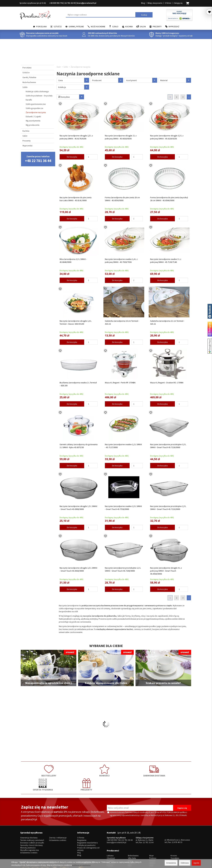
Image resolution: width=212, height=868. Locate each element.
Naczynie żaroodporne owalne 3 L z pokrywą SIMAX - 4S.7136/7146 (166, 261)
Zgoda (196, 863)
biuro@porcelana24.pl (87, 3)
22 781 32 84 (148, 825)
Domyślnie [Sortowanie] (70, 97)
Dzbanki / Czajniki (33, 117)
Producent (108, 80)
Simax (173, 843)
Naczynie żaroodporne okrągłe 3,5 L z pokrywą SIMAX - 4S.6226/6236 (167, 137)
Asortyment (142, 80)
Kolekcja (74, 87)
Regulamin (82, 823)
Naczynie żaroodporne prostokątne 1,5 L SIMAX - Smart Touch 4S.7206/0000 (123, 569)
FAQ (79, 835)
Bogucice (111, 843)
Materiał (176, 80)
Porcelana (41, 27)
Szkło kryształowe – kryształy (39, 96)
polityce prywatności (81, 865)
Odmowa (185, 863)
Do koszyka (72, 157)
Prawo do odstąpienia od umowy (88, 832)
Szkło (115, 27)
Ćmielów (111, 841)
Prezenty (157, 27)
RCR (130, 846)
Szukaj (144, 15)
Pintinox (153, 838)
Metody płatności (28, 830)
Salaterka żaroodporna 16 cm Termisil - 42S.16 (122, 322)
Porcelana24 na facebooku (210, 311)
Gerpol (152, 841)
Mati (172, 841)
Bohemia (132, 843)
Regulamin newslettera (87, 825)
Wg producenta (33, 125)
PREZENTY (174, 770)
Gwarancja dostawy (29, 820)
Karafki (29, 100)
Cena (74, 80)
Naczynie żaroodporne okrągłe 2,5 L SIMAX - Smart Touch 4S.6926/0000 (78, 569)
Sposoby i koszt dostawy (32, 828)
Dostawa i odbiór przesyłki (32, 825)
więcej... (174, 846)
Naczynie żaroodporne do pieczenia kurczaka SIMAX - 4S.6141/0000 (76, 199)
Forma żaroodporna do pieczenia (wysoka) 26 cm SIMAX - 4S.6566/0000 (169, 199)
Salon (143, 27)
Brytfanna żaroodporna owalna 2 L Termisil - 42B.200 (78, 384)
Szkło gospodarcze (34, 108)
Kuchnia (129, 27)
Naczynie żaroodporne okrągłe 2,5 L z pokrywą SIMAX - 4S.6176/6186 (76, 137)
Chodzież (111, 838)
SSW (151, 846)
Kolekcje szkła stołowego (37, 91)
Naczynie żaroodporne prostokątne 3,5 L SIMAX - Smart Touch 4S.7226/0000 (168, 446)
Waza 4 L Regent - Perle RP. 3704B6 (120, 383)
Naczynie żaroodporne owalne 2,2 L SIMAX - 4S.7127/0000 (123, 446)
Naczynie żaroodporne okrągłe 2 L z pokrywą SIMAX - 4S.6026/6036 (121, 137)
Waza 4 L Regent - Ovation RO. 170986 (167, 383)
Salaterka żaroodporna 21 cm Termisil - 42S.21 (167, 322)
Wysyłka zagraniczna (30, 833)
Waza (130, 841)
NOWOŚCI (72, 770)
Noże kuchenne (98, 27)
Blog (143, 3)
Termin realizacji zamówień (32, 823)
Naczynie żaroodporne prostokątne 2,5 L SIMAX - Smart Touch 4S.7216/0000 (168, 508)
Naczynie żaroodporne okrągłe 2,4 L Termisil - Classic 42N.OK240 (76, 322)
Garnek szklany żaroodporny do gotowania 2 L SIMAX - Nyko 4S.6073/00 (79, 446)
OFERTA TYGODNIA (140, 770)
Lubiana (110, 836)
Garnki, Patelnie (76, 27)
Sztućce (58, 27)
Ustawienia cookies (29, 835)
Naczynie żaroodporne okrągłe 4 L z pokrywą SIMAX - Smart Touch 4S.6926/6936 (166, 571)
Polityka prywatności (86, 828)
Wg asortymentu (33, 121)
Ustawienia (171, 863)
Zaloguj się (178, 3)
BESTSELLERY (38, 770)
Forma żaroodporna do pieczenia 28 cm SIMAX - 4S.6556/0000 (122, 199)
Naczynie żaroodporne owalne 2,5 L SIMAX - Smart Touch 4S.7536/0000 (123, 508)
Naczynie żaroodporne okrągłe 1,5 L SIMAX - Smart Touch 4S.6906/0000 (78, 508)
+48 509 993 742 (56, 3)
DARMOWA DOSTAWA (106, 770)
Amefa (152, 843)
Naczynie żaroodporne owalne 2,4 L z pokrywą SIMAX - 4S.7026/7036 (121, 261)
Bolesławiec (133, 836)
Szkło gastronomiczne (36, 104)
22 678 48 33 (177, 825)
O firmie (168, 3)
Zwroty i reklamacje (58, 820)
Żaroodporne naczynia (36, 112)
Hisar (151, 836)
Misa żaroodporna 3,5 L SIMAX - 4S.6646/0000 (73, 261)
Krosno (174, 836)
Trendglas (175, 838)
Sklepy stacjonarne (155, 3)
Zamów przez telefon (38, 159)
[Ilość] (92, 157)
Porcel (110, 846)
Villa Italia (132, 838)
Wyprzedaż (174, 27)
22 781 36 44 (70, 3)
